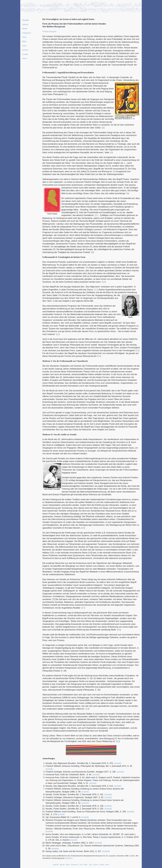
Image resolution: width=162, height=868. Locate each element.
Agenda (25, 24)
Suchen (25, 50)
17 (83, 608)
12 (58, 334)
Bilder (24, 41)
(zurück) (118, 763)
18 (119, 630)
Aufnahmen (27, 33)
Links (24, 46)
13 (137, 351)
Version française (49, 31)
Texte (24, 37)
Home (24, 58)
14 (99, 356)
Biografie (26, 20)
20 (118, 741)
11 (96, 290)
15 (64, 480)
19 (87, 709)
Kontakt (25, 54)
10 (104, 282)
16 (83, 528)
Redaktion (69, 858)
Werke (25, 29)
